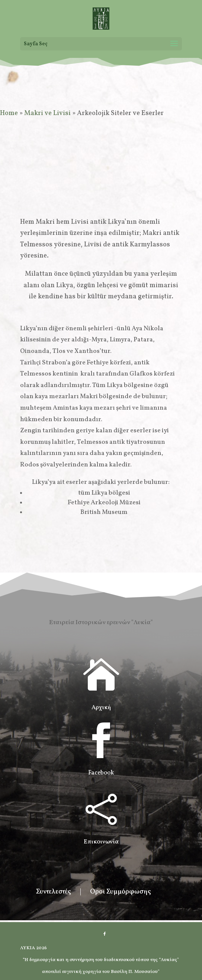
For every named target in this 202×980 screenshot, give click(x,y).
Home (9, 113)
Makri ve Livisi (47, 113)
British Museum (104, 512)
